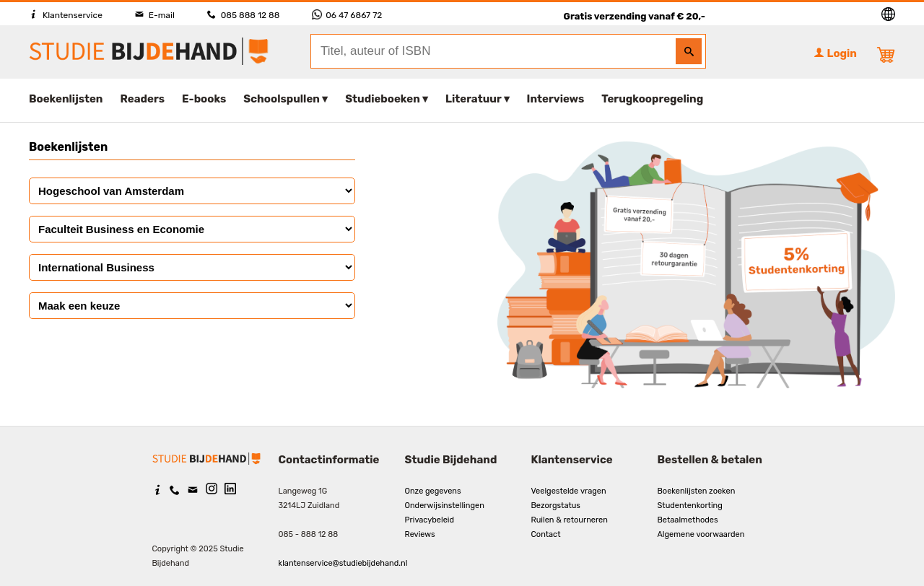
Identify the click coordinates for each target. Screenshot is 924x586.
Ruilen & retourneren (570, 520)
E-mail (155, 15)
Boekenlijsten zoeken (697, 491)
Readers (143, 99)
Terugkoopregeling (652, 99)
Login (835, 53)
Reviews (420, 534)
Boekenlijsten (66, 99)
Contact (546, 534)
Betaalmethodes (688, 520)
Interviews (556, 99)
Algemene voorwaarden (701, 534)
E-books (204, 99)
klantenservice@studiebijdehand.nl (343, 563)
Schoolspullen (282, 99)
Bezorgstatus (556, 506)
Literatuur (473, 99)
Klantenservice (66, 15)
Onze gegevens (433, 491)
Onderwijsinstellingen (445, 506)
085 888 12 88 (243, 15)
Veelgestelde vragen (569, 491)
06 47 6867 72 (347, 15)
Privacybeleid (430, 520)
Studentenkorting (690, 506)
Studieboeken (383, 99)
